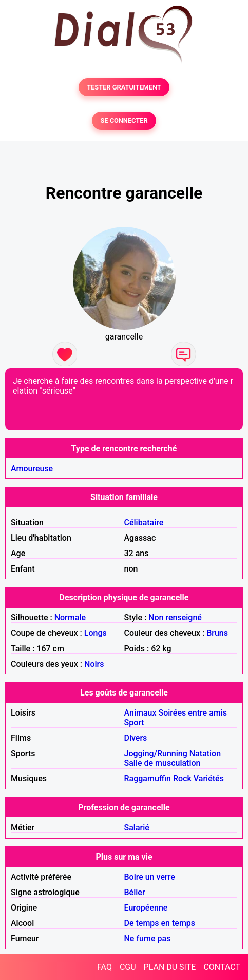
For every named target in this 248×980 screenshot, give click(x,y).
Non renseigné (175, 618)
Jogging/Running (156, 753)
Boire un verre (150, 877)
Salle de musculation (163, 763)
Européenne (146, 908)
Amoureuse (32, 468)
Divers (136, 738)
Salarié (137, 827)
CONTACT (222, 967)
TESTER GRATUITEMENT (124, 87)
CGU (128, 967)
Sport (134, 723)
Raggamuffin (148, 779)
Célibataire (144, 522)
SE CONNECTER (124, 121)
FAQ (104, 967)
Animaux (140, 713)
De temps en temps (160, 923)
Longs (96, 633)
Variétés (209, 779)
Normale (70, 618)
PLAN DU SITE (170, 967)
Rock (182, 779)
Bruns (217, 633)
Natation (205, 753)
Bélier (135, 892)
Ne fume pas (148, 939)
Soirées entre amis (192, 713)
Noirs (94, 664)
